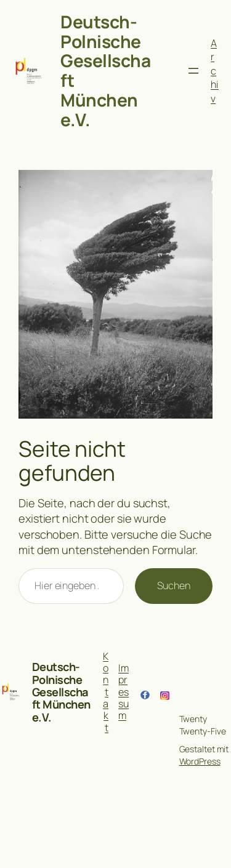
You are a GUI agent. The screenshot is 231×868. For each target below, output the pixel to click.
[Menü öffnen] (193, 71)
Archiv (215, 71)
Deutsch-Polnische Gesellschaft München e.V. (105, 70)
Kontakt (106, 692)
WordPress (200, 761)
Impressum (124, 692)
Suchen (174, 585)
